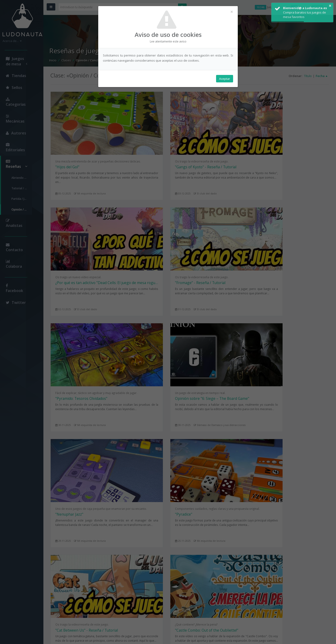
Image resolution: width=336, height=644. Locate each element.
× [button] (330, 5)
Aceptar (225, 80)
